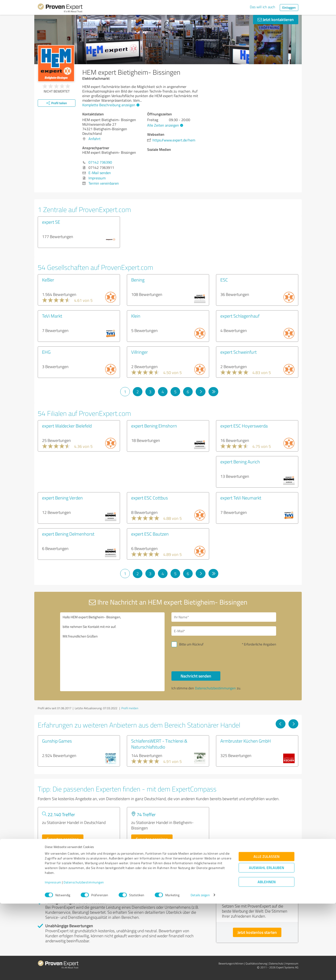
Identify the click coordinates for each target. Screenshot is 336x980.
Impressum (53, 959)
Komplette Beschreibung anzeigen (110, 105)
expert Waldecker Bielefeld (67, 426)
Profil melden (130, 708)
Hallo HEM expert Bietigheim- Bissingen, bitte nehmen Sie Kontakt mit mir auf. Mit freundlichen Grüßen (112, 652)
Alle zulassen (267, 933)
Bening (138, 280)
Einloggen (289, 7)
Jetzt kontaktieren (276, 19)
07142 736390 (100, 162)
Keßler (48, 280)
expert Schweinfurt (239, 352)
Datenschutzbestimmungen (84, 959)
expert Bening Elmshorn (154, 426)
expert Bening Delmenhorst (68, 534)
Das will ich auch (263, 7)
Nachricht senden (196, 676)
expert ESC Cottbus (149, 498)
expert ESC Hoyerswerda (244, 426)
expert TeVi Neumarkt (241, 498)
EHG (46, 352)
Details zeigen (200, 971)
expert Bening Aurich (240, 462)
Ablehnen (267, 958)
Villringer (140, 352)
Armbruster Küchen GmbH (246, 741)
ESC (224, 280)
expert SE (51, 222)
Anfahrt (95, 139)
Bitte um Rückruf (191, 644)
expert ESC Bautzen (150, 534)
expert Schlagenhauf (240, 316)
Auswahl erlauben (267, 944)
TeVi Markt (52, 316)
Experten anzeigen (63, 839)
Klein (136, 316)
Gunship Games (57, 741)
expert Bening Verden (62, 498)
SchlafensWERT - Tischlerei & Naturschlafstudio (159, 744)
